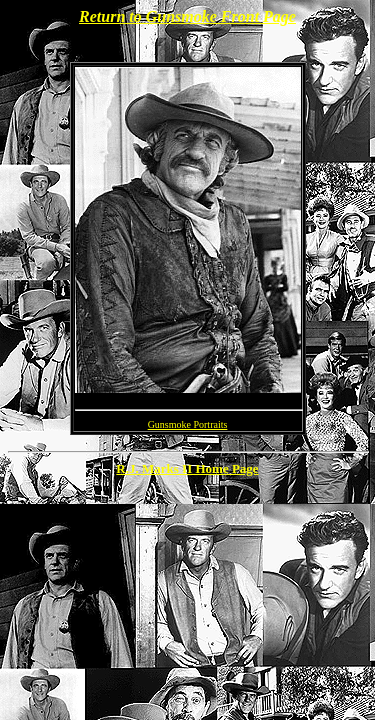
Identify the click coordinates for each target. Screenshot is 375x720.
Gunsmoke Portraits (188, 424)
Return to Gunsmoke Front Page (187, 16)
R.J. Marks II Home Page (187, 468)
